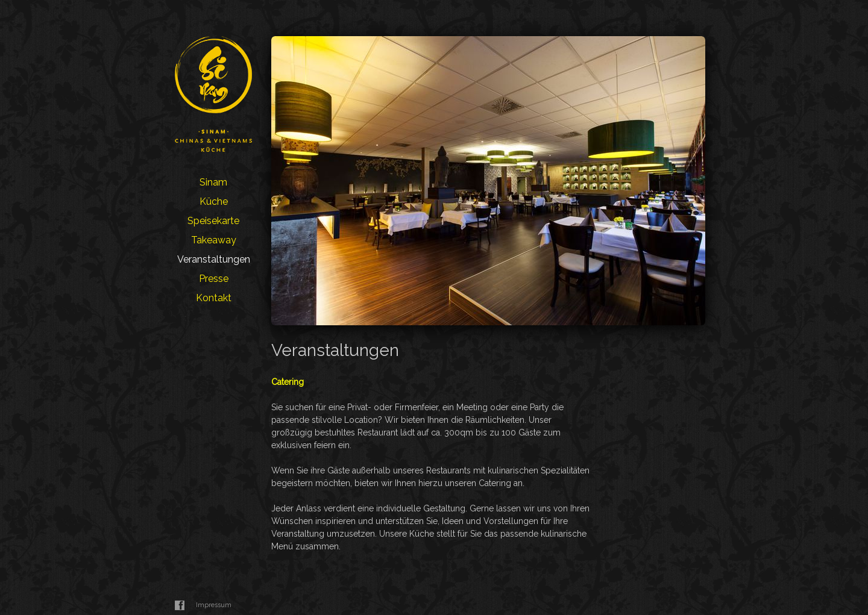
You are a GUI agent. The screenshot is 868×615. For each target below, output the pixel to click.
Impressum (214, 605)
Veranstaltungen (214, 259)
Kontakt (214, 298)
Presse (214, 279)
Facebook (180, 605)
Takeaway (214, 240)
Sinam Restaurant (213, 94)
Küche (214, 201)
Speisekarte (213, 221)
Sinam (213, 182)
